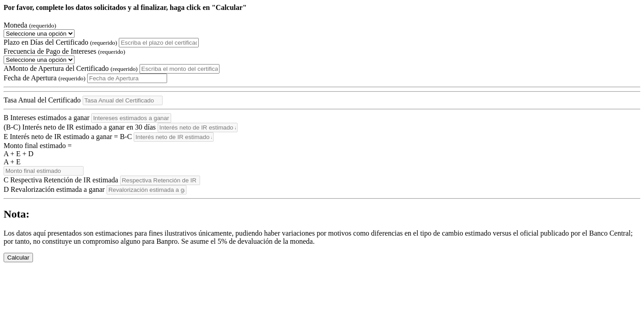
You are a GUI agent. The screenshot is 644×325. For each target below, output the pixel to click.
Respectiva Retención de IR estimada (61, 180)
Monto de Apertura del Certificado (71, 68)
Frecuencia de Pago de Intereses (64, 51)
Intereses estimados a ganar (47, 118)
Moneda (30, 25)
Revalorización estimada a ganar (54, 189)
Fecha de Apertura (44, 78)
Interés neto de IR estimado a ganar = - (68, 137)
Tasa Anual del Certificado (42, 100)
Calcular (18, 258)
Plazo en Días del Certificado (60, 42)
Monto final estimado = (322, 154)
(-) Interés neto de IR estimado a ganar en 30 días (80, 127)
